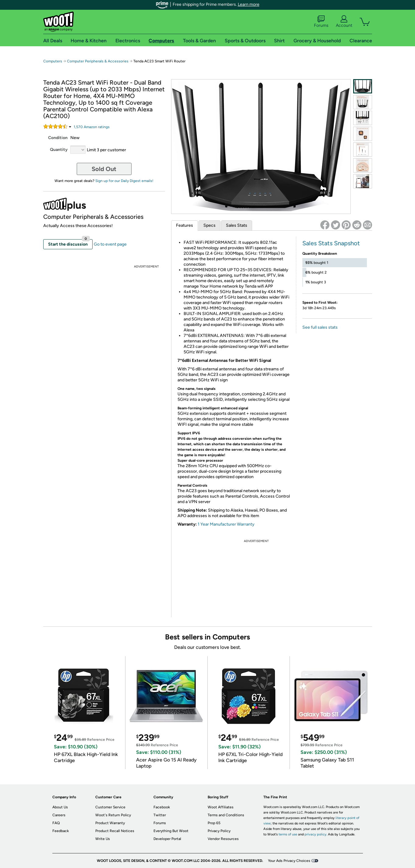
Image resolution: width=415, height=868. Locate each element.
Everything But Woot (171, 831)
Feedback (61, 831)
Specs (209, 225)
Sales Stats (237, 225)
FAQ (56, 823)
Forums (321, 22)
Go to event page (110, 244)
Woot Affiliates (221, 807)
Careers (59, 815)
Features (185, 225)
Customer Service (110, 807)
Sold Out (104, 169)
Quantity (59, 150)
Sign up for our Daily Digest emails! (124, 181)
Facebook (162, 807)
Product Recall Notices (115, 831)
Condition (58, 138)
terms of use (288, 834)
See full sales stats (320, 327)
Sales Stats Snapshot (331, 243)
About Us (60, 807)
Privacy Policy (219, 831)
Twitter (160, 815)
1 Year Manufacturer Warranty (226, 524)
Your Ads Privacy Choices (289, 861)
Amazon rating (92, 127)
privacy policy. (316, 834)
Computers (53, 61)
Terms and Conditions (226, 815)
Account (344, 22)
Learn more (249, 4)
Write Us (103, 839)
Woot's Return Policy (113, 815)
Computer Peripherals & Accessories (98, 61)
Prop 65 (214, 823)
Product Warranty (110, 823)
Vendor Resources (223, 839)
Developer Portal (167, 839)
